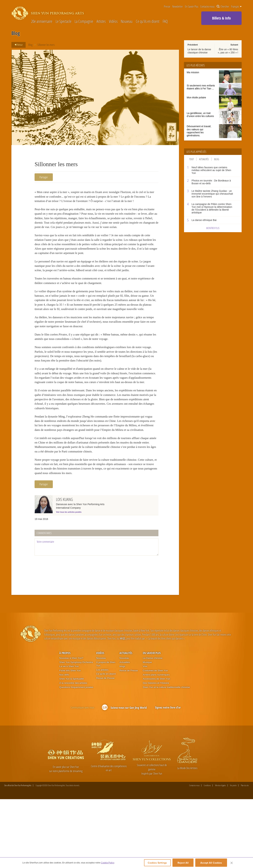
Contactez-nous (207, 7)
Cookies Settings (156, 863)
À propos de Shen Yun (106, 733)
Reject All (183, 863)
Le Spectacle (64, 22)
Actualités (204, 159)
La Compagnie (84, 22)
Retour (18, 45)
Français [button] (236, 6)
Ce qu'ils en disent (148, 22)
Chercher (223, 7)
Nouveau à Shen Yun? (71, 727)
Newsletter (178, 7)
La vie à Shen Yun (69, 735)
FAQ (165, 22)
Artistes (101, 22)
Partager (44, 177)
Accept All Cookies (211, 863)
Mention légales (221, 854)
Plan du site (245, 854)
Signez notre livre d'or (168, 776)
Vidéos (113, 22)
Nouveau (127, 22)
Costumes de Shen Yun (155, 739)
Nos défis (64, 743)
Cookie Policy (107, 863)
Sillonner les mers (46, 45)
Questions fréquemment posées (76, 756)
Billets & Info (221, 18)
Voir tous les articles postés (69, 581)
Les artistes (102, 738)
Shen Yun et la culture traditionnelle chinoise (166, 756)
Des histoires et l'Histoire (156, 752)
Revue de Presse (105, 747)
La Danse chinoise (153, 727)
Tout (192, 159)
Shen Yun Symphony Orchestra (76, 731)
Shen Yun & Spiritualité (71, 748)
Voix (145, 735)
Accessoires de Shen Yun (156, 748)
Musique (147, 731)
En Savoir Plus (192, 7)
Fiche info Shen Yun (70, 739)
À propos (65, 722)
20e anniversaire (42, 22)
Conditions (207, 854)
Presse (167, 7)
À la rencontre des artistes (73, 752)
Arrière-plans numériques (156, 743)
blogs (122, 735)
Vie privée (233, 854)
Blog (30, 45)
